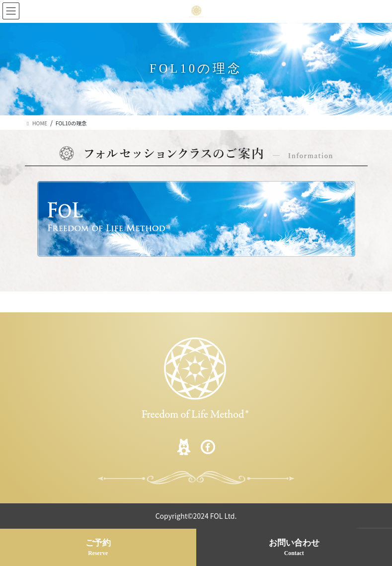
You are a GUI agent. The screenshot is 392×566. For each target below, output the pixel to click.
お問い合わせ (294, 548)
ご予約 (98, 548)
